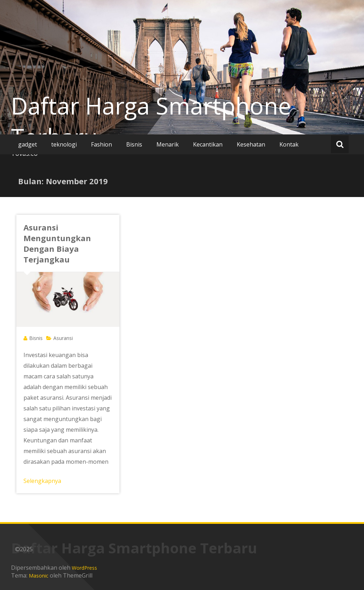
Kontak (289, 144)
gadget (28, 144)
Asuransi (63, 338)
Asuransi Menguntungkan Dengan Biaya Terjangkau (57, 243)
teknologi (64, 144)
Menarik (168, 144)
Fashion (101, 144)
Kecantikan (208, 144)
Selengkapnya (42, 481)
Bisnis (134, 144)
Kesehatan (251, 144)
